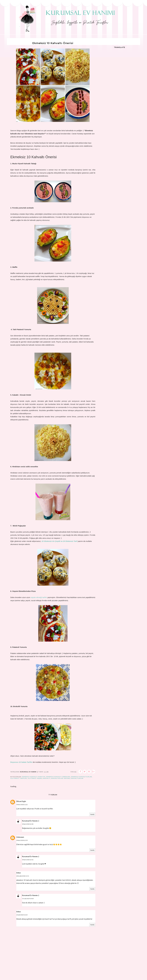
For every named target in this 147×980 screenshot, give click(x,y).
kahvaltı (46, 778)
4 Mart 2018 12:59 (22, 840)
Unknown (20, 837)
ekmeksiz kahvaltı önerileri (58, 777)
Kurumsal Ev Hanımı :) (31, 821)
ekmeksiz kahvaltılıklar (81, 777)
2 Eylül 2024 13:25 (22, 915)
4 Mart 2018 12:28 (28, 824)
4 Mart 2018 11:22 (22, 805)
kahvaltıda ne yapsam (60, 778)
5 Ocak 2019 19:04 (28, 899)
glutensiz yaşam (35, 778)
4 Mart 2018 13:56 (28, 860)
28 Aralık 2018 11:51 (23, 876)
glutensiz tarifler (19, 778)
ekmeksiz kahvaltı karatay (34, 777)
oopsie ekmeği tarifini (39, 597)
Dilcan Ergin (21, 801)
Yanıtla (92, 814)
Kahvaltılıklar (77, 778)
